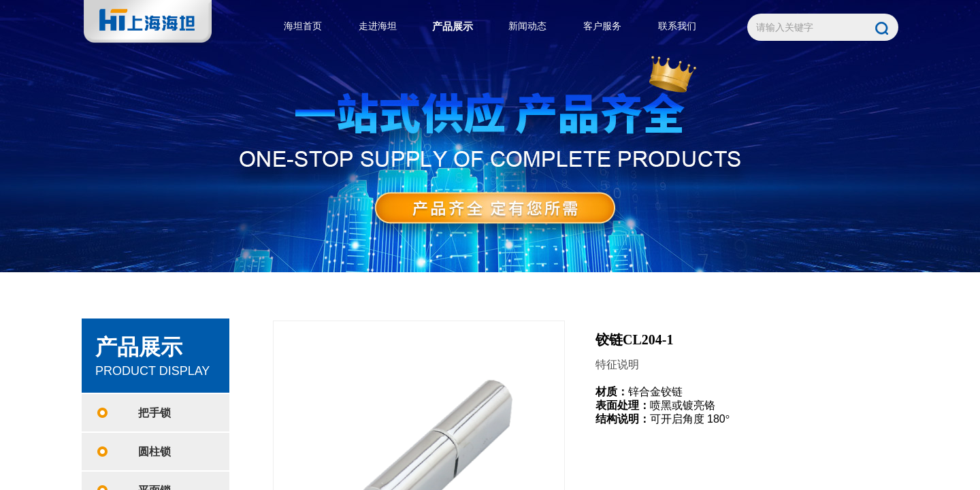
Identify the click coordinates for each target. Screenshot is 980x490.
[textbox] (808, 28)
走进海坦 (378, 26)
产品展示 (453, 27)
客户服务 (602, 26)
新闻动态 (527, 26)
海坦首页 (303, 26)
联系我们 (677, 26)
